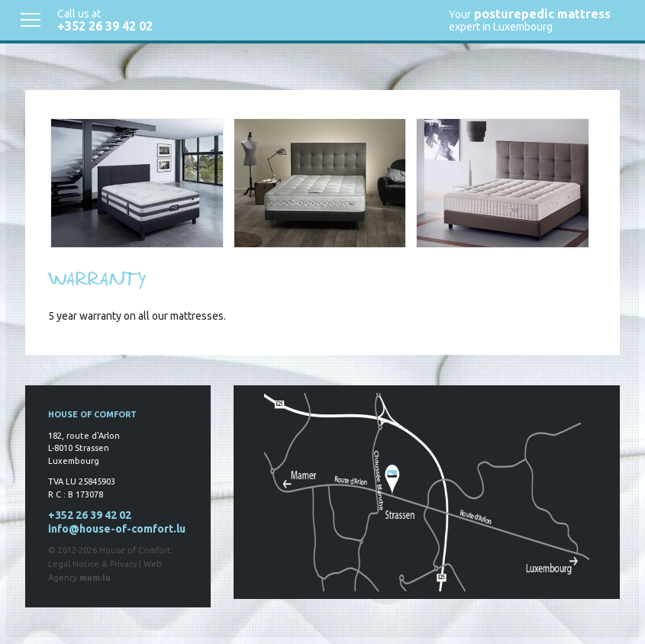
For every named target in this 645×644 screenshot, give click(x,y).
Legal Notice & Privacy (92, 564)
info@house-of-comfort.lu (117, 529)
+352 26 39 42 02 (105, 26)
